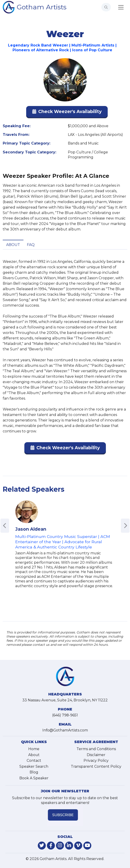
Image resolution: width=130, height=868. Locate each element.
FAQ (31, 245)
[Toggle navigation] (121, 7)
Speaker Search (34, 766)
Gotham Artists (42, 7)
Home (34, 749)
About (13, 245)
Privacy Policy (96, 761)
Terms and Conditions (96, 749)
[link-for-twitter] (42, 846)
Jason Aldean (31, 529)
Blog (34, 772)
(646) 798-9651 (65, 715)
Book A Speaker (34, 778)
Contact (34, 761)
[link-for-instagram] (60, 846)
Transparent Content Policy (96, 766)
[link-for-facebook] (51, 846)
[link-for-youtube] (87, 846)
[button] (67, 112)
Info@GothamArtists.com (65, 730)
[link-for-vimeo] (78, 846)
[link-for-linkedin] (69, 846)
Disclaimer (96, 755)
